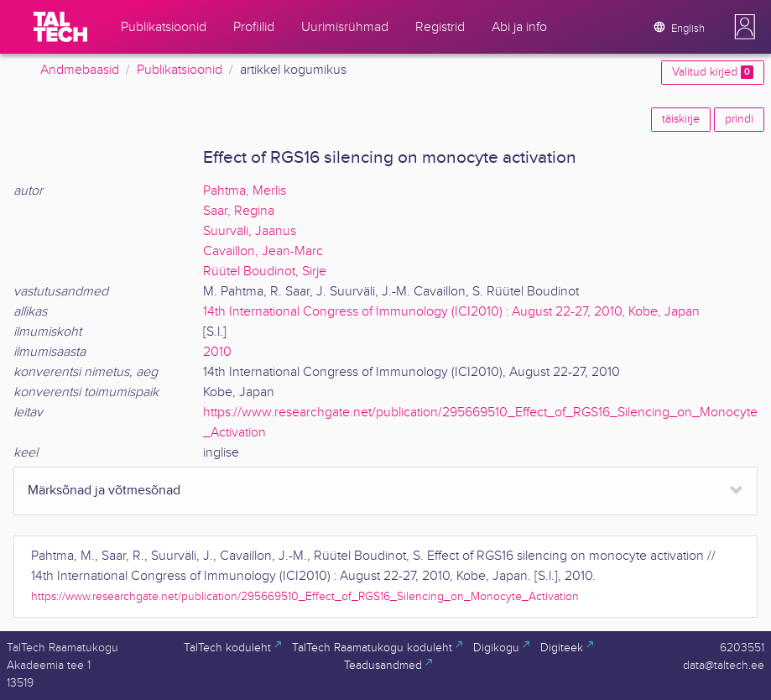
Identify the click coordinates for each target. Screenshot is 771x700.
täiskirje (681, 119)
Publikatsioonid (180, 70)
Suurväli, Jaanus (250, 231)
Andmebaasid (80, 70)
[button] (745, 27)
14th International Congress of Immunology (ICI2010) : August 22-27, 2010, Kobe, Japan (451, 312)
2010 (217, 352)
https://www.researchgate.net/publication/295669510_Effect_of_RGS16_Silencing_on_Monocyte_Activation (305, 596)
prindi (739, 119)
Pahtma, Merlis (245, 191)
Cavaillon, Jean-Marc (263, 251)
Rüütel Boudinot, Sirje (265, 272)
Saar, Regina (239, 211)
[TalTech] (60, 27)
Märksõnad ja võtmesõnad (104, 491)
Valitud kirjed (713, 72)
